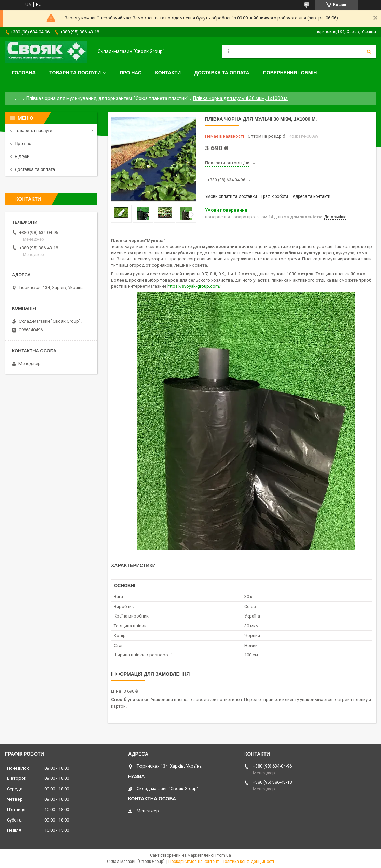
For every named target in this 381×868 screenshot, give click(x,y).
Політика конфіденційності (248, 862)
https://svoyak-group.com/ (194, 286)
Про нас (131, 73)
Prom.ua (223, 855)
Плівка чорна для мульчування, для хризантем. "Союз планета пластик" (107, 98)
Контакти (168, 73)
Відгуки (22, 156)
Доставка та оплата (222, 73)
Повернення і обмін (290, 73)
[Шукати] (369, 52)
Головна (24, 73)
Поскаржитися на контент (194, 862)
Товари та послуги (75, 73)
